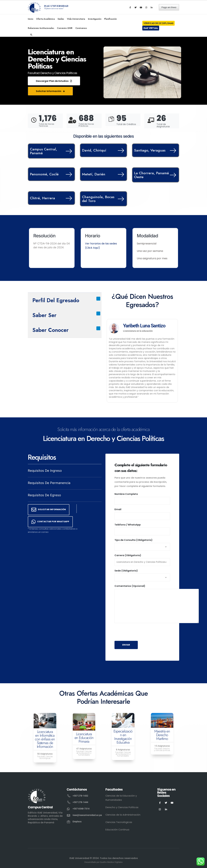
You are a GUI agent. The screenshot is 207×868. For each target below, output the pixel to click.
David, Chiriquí (94, 150)
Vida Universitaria (76, 19)
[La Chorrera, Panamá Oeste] (172, 175)
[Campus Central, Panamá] (68, 151)
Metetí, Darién (94, 174)
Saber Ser (44, 315)
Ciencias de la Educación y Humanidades (121, 798)
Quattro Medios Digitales (111, 862)
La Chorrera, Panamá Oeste (151, 175)
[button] (54, 81)
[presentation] (139, 632)
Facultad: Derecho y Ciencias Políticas (52, 73)
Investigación (95, 19)
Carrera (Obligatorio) (128, 555)
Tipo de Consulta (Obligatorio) (133, 540)
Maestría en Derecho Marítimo (162, 735)
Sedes (61, 19)
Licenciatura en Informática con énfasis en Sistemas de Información (45, 739)
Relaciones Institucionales (41, 28)
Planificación (110, 19)
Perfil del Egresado (56, 300)
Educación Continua (117, 830)
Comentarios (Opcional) (130, 586)
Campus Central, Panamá (44, 151)
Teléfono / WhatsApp (128, 525)
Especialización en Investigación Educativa (123, 737)
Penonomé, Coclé (44, 174)
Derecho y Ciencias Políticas (122, 807)
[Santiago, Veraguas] (172, 150)
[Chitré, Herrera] (68, 198)
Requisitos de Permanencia (49, 483)
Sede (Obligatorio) (126, 571)
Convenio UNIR (65, 28)
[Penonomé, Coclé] (68, 174)
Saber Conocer (50, 330)
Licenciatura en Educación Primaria (84, 738)
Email (118, 509)
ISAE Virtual (151, 28)
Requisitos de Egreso (44, 495)
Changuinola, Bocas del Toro (98, 199)
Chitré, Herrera (42, 198)
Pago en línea (169, 7)
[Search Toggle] (31, 35)
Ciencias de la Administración (123, 815)
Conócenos (81, 28)
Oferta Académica (45, 19)
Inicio (30, 19)
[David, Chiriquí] (120, 150)
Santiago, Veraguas (150, 150)
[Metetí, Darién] (120, 174)
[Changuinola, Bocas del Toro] (120, 199)
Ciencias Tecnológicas (119, 822)
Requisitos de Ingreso (45, 471)
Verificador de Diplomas (158, 23)
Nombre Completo (126, 494)
